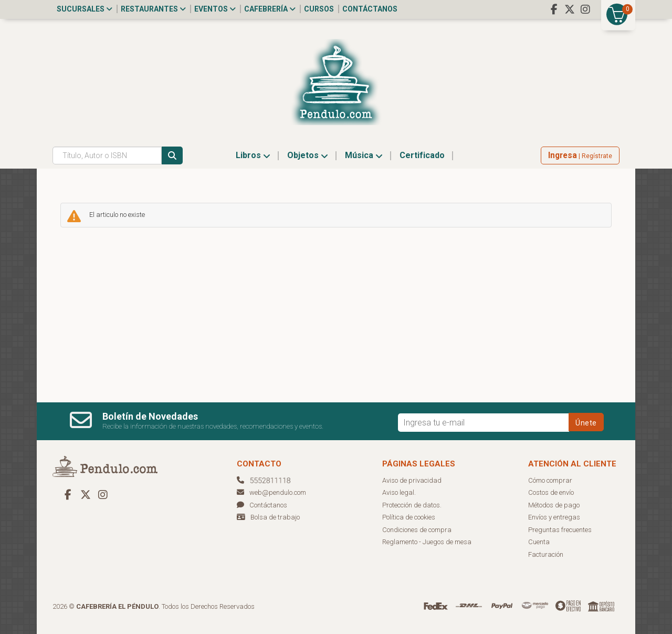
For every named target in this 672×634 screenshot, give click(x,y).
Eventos (215, 9)
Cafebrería (270, 9)
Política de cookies (409, 517)
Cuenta (539, 542)
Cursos (319, 9)
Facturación (546, 554)
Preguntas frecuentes (560, 530)
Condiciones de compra (417, 530)
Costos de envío (551, 492)
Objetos (308, 155)
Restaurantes (153, 9)
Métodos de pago (554, 505)
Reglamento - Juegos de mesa (427, 542)
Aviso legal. (399, 492)
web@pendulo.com (271, 492)
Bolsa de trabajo (275, 517)
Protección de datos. (412, 505)
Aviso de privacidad (412, 480)
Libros (253, 155)
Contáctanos (370, 9)
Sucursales (85, 9)
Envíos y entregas (554, 517)
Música (364, 155)
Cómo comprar (550, 480)
